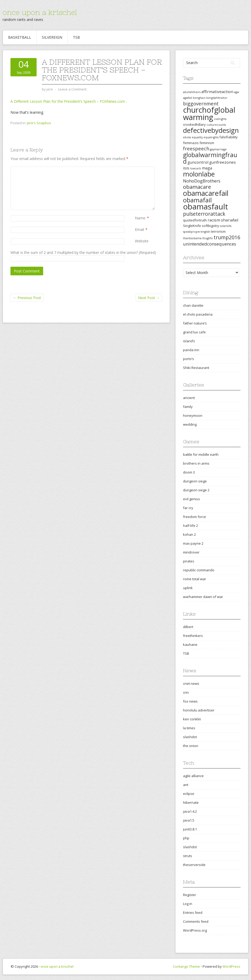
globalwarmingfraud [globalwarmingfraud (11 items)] (210, 158)
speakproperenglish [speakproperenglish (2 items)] (197, 232)
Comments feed (196, 921)
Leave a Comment (72, 89)
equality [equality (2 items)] (197, 137)
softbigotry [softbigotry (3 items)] (210, 226)
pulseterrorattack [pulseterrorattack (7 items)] (204, 214)
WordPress (231, 966)
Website (142, 241)
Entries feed (193, 913)
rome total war (195, 579)
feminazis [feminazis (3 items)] (191, 143)
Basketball (20, 37)
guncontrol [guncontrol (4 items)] (198, 162)
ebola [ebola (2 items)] (187, 137)
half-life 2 (190, 526)
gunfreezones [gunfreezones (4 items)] (223, 162)
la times (189, 728)
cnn (186, 692)
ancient (189, 398)
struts (188, 856)
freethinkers (193, 636)
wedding (190, 424)
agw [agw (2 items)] (236, 92)
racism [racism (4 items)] (214, 220)
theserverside (194, 865)
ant (186, 785)
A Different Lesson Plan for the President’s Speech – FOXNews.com (68, 101)
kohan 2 (189, 534)
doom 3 (189, 472)
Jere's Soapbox (39, 123)
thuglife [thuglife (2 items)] (208, 238)
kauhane (190, 645)
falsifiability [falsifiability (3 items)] (229, 137)
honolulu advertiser (199, 710)
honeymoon (193, 415)
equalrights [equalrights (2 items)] (211, 137)
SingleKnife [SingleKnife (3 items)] (192, 226)
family (188, 407)
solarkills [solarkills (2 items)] (226, 226)
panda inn (191, 350)
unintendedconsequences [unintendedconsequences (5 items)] (210, 244)
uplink (188, 588)
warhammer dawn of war (203, 597)
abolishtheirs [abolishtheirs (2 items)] (192, 92)
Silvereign (52, 37)
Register (190, 895)
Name (140, 218)
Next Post (149, 298)
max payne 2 (193, 543)
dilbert (188, 627)
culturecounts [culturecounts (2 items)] (216, 125)
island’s (189, 341)
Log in (188, 904)
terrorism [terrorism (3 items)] (218, 231)
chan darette (193, 305)
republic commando (199, 570)
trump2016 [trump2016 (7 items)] (227, 237)
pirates (189, 561)
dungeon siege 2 (196, 490)
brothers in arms (196, 463)
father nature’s (195, 323)
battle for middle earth (201, 454)
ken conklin (192, 719)
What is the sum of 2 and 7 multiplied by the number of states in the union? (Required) (83, 252)
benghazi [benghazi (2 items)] (199, 98)
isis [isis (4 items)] (186, 168)
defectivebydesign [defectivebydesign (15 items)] (211, 130)
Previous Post (27, 298)
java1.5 (189, 820)
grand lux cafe (194, 332)
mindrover (191, 552)
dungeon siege (195, 481)
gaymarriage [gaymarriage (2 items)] (218, 149)
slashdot (190, 737)
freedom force (195, 517)
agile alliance (193, 776)
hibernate (191, 802)
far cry (188, 508)
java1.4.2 (190, 811)
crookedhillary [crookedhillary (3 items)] (194, 124)
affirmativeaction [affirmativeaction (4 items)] (217, 92)
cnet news (191, 683)
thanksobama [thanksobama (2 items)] (192, 238)
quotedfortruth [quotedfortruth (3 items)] (195, 220)
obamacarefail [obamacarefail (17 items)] (206, 193)
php (186, 838)
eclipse (189, 794)
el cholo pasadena (198, 314)
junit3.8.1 (190, 829)
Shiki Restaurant (196, 368)
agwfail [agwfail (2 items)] (188, 98)
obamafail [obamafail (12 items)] (197, 200)
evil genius (192, 499)
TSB (76, 37)
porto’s (189, 359)
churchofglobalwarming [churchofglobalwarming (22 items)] (209, 113)
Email (139, 229)
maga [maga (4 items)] (207, 168)
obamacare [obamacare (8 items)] (197, 187)
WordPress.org (195, 930)
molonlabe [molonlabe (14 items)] (199, 174)
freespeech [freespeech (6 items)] (196, 148)
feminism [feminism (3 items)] (207, 143)
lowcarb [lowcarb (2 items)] (196, 168)
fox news (190, 701)
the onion (191, 746)
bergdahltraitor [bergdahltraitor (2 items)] (217, 98)
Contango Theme (186, 966)
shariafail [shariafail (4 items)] (230, 220)
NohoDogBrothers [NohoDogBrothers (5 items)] (202, 181)
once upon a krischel (40, 12)
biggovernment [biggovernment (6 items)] (201, 103)
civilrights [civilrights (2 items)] (220, 119)
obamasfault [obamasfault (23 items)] (206, 207)
